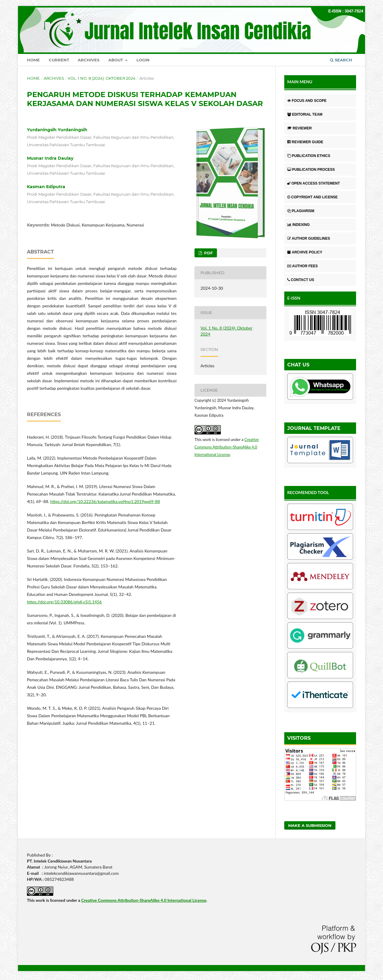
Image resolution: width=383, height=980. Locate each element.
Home (33, 60)
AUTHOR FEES (303, 266)
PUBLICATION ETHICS (309, 156)
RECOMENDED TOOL (308, 492)
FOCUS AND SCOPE (307, 101)
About (116, 60)
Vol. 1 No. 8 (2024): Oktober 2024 (102, 78)
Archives (89, 60)
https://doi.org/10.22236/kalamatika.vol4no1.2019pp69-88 (105, 501)
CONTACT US (301, 280)
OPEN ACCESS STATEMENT (314, 183)
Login (143, 60)
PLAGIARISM (301, 211)
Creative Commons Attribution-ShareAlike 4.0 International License (227, 447)
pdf (208, 253)
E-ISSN (294, 298)
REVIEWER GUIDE (305, 142)
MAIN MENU (300, 82)
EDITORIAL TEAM (305, 114)
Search (341, 60)
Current (59, 60)
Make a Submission (310, 825)
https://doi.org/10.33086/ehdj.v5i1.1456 (64, 602)
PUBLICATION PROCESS (311, 170)
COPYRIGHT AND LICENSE (313, 197)
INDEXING (298, 225)
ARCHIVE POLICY (305, 252)
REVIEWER (300, 128)
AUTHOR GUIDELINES (309, 238)
